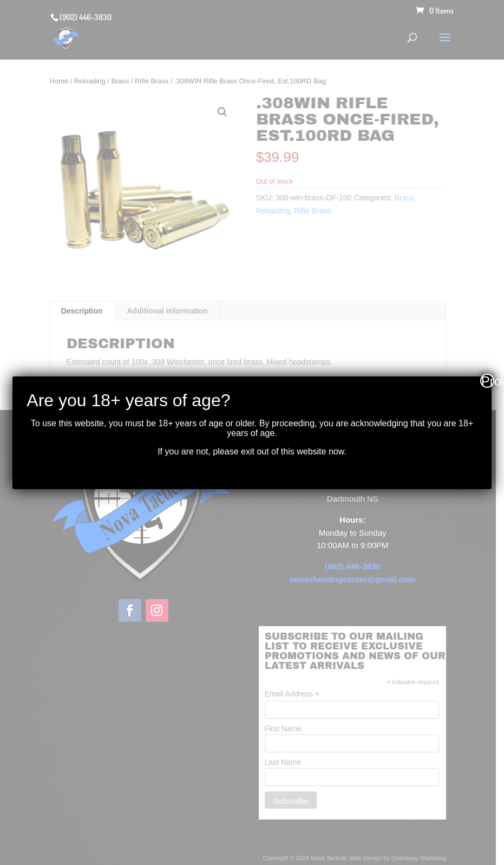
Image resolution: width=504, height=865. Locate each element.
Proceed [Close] (488, 381)
